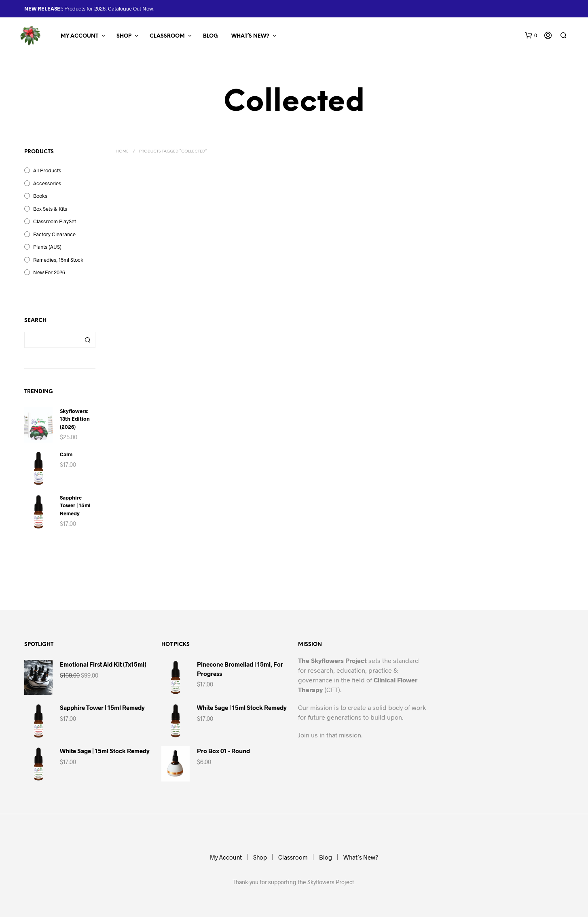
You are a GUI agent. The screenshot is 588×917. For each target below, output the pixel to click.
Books (40, 196)
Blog (210, 36)
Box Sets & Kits (50, 209)
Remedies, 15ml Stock (58, 260)
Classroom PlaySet (55, 221)
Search (87, 340)
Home (122, 151)
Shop (124, 36)
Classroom (167, 36)
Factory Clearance (54, 234)
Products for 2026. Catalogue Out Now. (108, 8)
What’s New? (250, 36)
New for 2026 (49, 272)
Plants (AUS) (47, 247)
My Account (79, 36)
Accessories (47, 183)
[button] (531, 36)
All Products (47, 170)
